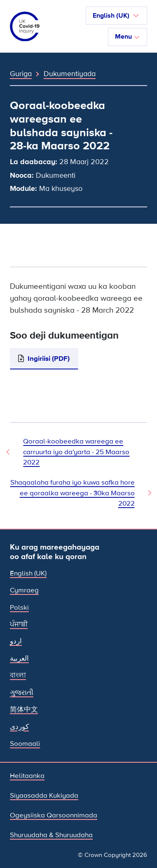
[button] (116, 16)
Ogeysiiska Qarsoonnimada (54, 815)
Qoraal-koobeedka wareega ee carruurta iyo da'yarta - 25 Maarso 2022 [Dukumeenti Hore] (76, 452)
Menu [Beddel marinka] (128, 37)
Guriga (21, 74)
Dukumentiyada (70, 74)
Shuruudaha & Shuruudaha (51, 835)
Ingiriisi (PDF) (49, 359)
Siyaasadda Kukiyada (44, 795)
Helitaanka (27, 776)
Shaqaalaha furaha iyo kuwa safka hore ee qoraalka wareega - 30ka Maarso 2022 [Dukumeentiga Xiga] (73, 493)
